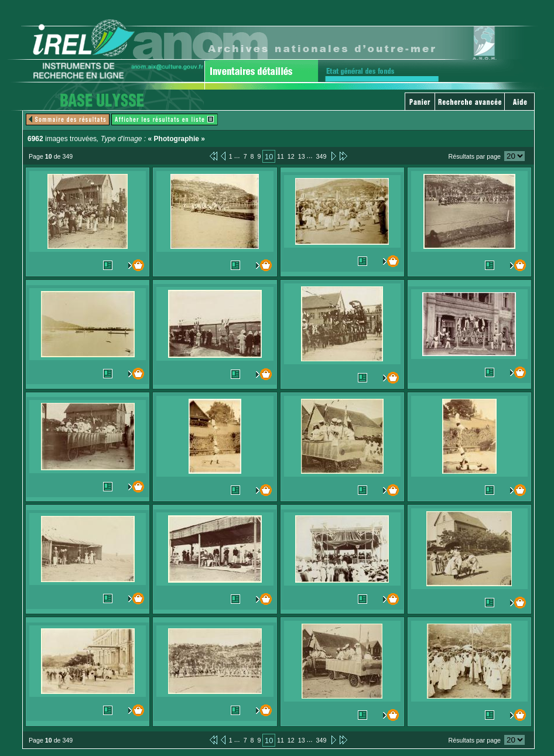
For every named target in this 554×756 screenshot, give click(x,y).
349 (322, 156)
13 (302, 156)
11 (281, 156)
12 (291, 156)
